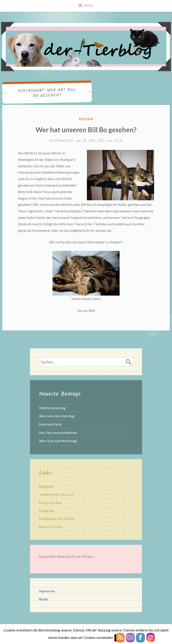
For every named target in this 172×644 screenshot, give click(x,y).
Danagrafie (47, 511)
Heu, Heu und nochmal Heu (58, 433)
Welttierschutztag (52, 408)
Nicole (43, 599)
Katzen (86, 119)
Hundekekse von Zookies (57, 519)
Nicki (118, 141)
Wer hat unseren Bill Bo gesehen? (86, 130)
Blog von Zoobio (51, 527)
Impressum (47, 591)
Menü (89, 6)
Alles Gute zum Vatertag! (57, 416)
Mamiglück (46, 487)
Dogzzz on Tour (51, 503)
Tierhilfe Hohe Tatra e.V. (56, 495)
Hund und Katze (50, 424)
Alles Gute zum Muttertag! (58, 441)
